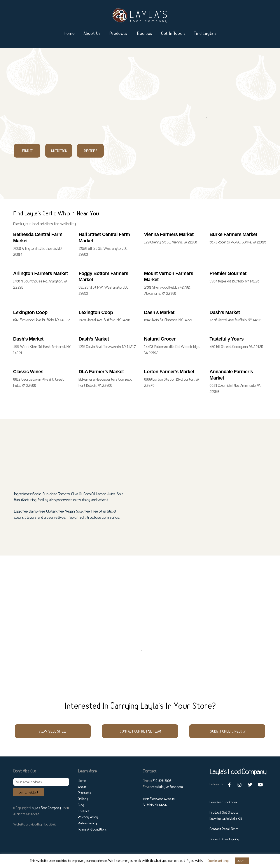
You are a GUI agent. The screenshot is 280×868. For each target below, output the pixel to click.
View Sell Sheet (53, 731)
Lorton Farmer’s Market (169, 372)
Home (69, 33)
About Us (92, 33)
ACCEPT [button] (242, 861)
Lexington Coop (30, 312)
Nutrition (59, 151)
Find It (27, 151)
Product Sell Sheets (224, 812)
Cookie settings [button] (218, 861)
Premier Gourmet (228, 273)
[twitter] (250, 784)
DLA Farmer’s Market (101, 372)
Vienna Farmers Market (169, 234)
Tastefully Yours (227, 339)
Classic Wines (28, 372)
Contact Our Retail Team (140, 731)
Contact (84, 811)
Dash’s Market (159, 312)
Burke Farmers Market (233, 234)
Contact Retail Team (224, 829)
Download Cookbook (224, 802)
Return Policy (87, 823)
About (82, 787)
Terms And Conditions (92, 829)
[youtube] (260, 784)
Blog (81, 805)
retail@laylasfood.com (167, 787)
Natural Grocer (160, 339)
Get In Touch (173, 33)
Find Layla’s (205, 33)
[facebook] (229, 784)
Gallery (83, 799)
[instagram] (240, 784)
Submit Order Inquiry (228, 731)
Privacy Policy (88, 817)
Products (118, 33)
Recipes (145, 33)
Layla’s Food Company (46, 808)
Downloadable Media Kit (226, 818)
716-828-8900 (162, 781)
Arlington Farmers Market (40, 273)
